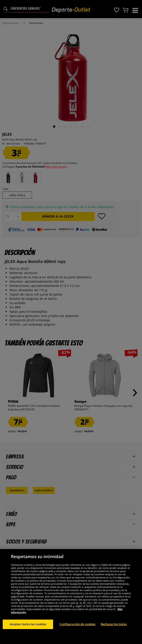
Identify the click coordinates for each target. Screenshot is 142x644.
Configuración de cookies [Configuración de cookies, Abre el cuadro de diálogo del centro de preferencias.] (77, 624)
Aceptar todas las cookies (28, 624)
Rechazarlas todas (114, 624)
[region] (71, 597)
